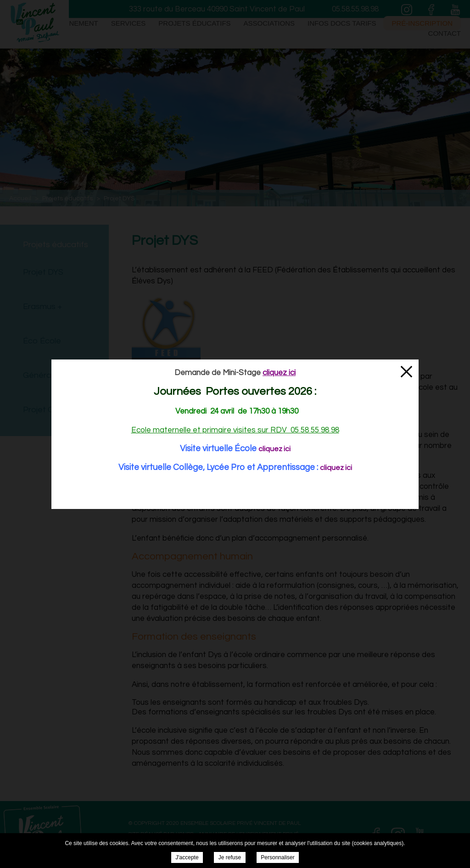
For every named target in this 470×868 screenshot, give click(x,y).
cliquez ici (274, 449)
